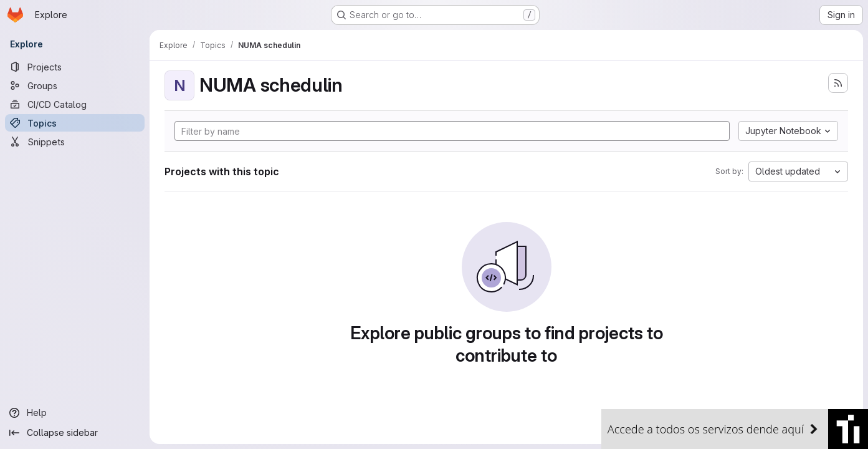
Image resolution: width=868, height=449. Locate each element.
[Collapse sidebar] (75, 433)
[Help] (75, 413)
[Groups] (75, 85)
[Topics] (75, 123)
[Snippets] (75, 142)
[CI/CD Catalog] (75, 104)
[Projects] (75, 67)
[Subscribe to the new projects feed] (838, 83)
